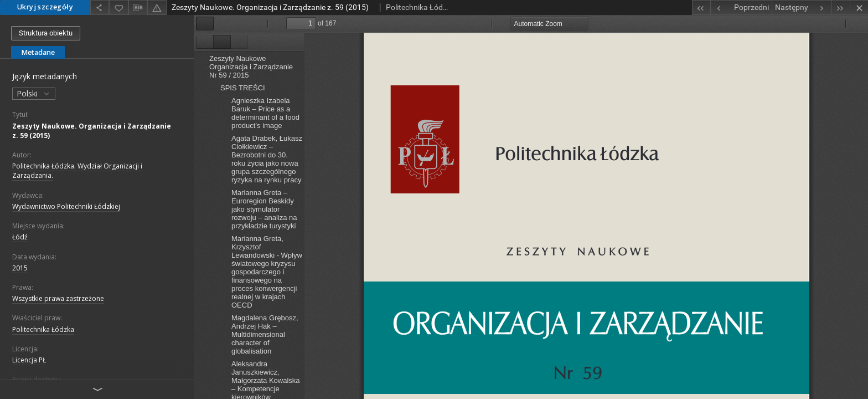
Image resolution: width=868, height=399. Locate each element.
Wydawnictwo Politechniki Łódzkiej (66, 206)
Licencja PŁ (29, 360)
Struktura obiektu (46, 33)
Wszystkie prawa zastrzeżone (58, 298)
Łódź (20, 237)
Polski (34, 93)
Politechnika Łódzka (43, 329)
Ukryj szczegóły (45, 7)
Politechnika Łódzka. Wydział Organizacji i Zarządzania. (77, 171)
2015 (20, 268)
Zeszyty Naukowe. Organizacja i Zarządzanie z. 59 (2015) (92, 131)
